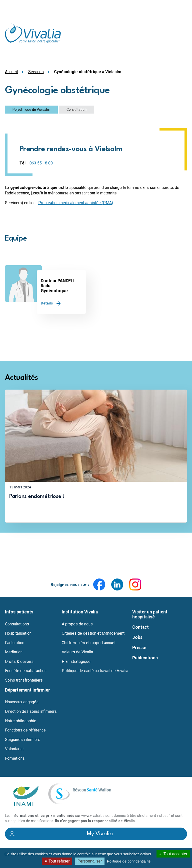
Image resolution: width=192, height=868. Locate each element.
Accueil (11, 72)
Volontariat (14, 749)
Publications (145, 658)
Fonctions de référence (25, 731)
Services (36, 72)
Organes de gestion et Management (93, 634)
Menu (184, 7)
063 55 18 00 (41, 163)
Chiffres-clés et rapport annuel (88, 643)
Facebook (99, 585)
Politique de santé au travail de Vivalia (95, 671)
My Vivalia (100, 835)
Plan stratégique (76, 662)
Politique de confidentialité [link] (129, 861)
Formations (15, 759)
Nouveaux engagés (22, 703)
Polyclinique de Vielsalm (31, 110)
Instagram (135, 585)
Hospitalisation (18, 634)
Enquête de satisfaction (26, 671)
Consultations (17, 624)
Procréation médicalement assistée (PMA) (76, 203)
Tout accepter (173, 854)
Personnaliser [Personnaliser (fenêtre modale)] (90, 861)
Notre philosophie (21, 721)
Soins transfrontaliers (24, 681)
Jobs (137, 638)
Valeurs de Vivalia (77, 653)
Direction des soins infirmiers (31, 712)
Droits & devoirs (19, 662)
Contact (140, 628)
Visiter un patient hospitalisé (150, 615)
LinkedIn (117, 585)
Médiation (14, 653)
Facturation (15, 643)
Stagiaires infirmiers (23, 740)
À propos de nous (77, 624)
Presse (139, 648)
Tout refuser (57, 861)
